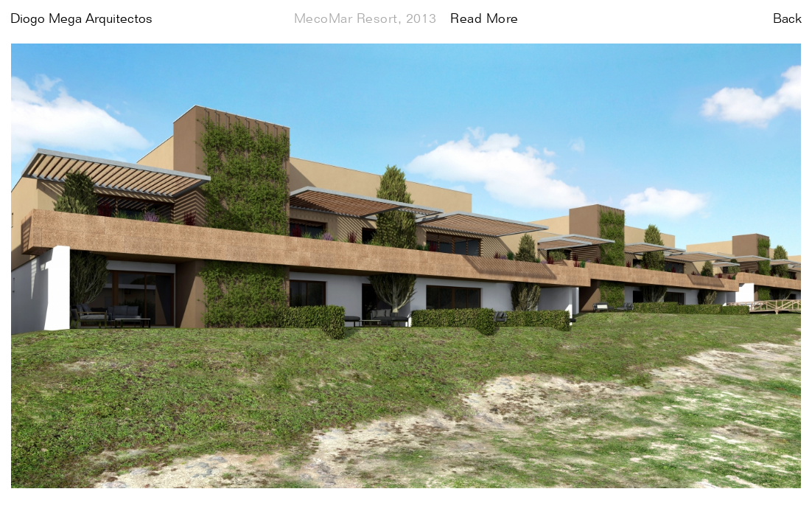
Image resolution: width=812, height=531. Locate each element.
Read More (484, 19)
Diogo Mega (81, 19)
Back (787, 19)
